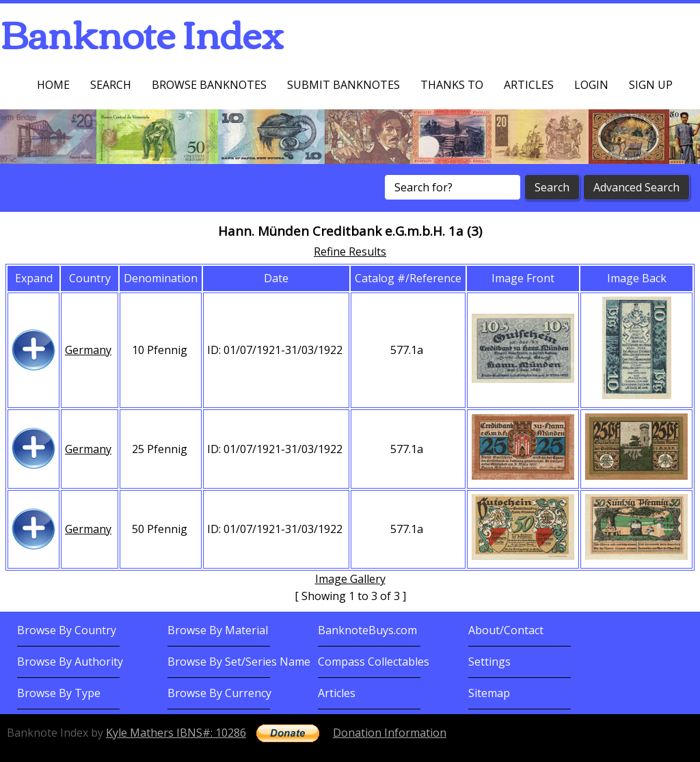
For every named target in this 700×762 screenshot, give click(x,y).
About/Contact (506, 630)
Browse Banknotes (209, 85)
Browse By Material (218, 630)
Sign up (651, 85)
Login (591, 85)
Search (111, 85)
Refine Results (350, 251)
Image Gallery (350, 579)
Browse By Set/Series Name (239, 662)
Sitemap (489, 693)
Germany (88, 350)
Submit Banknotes (344, 85)
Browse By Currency (219, 693)
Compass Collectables (374, 662)
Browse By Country (67, 630)
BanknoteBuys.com (367, 630)
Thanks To (452, 85)
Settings (489, 662)
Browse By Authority (70, 662)
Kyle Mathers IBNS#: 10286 (176, 733)
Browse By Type (59, 693)
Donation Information (390, 733)
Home (53, 85)
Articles (529, 85)
